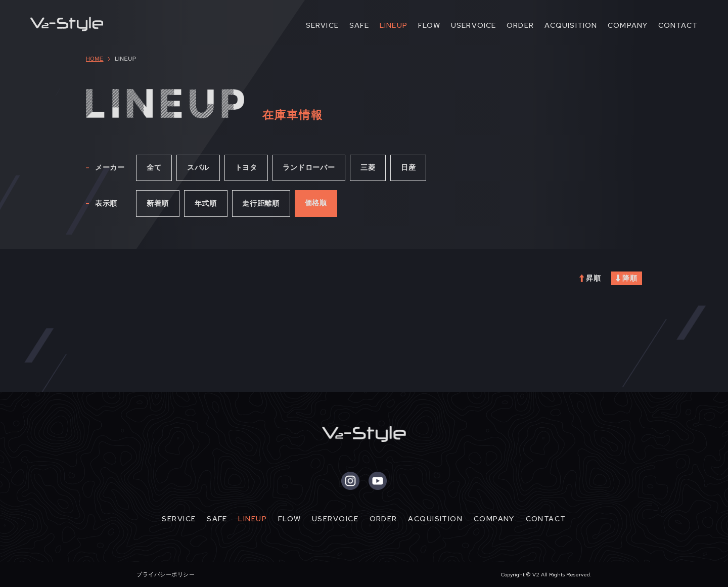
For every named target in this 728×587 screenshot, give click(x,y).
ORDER (520, 25)
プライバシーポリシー (166, 574)
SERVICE (322, 25)
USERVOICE (473, 25)
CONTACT (678, 25)
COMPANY (628, 25)
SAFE (359, 25)
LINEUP (394, 25)
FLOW (429, 25)
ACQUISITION (571, 25)
